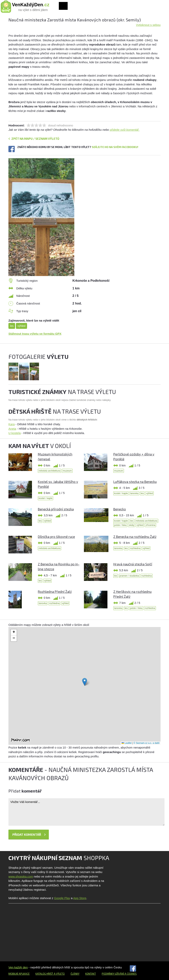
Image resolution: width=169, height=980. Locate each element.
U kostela (15, 433)
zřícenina (150, 525)
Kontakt (91, 974)
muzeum (67, 471)
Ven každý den (18, 967)
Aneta (12, 429)
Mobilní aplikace (19, 974)
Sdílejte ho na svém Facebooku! (115, 147)
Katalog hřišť (44, 974)
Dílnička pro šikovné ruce (56, 537)
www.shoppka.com (21, 876)
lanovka (134, 493)
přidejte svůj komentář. (125, 130)
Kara (12, 424)
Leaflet (127, 743)
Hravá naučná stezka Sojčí (133, 564)
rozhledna (135, 548)
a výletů (59, 974)
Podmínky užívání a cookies (119, 974)
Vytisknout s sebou (148, 25)
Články (75, 974)
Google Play (62, 898)
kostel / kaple (45, 498)
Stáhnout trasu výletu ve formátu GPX (35, 334)
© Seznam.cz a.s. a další (147, 743)
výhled (21, 326)
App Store (80, 898)
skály (131, 525)
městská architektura (50, 471)
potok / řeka (120, 525)
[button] (85, 682)
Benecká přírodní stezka (56, 509)
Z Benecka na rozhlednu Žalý (135, 537)
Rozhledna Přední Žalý (55, 591)
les (12, 326)
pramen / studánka (129, 576)
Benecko (120, 509)
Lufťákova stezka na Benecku (135, 482)
